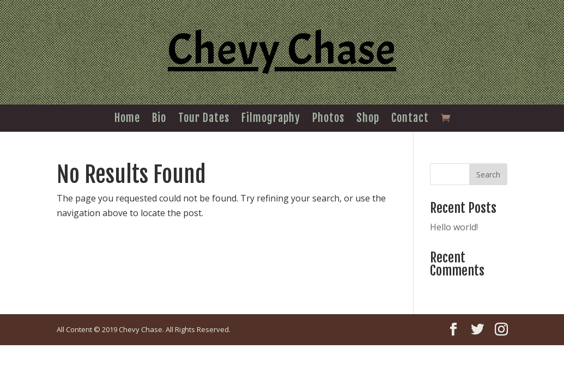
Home (127, 120)
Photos (328, 120)
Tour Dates (204, 120)
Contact (410, 120)
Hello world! (454, 227)
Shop (368, 120)
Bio (159, 120)
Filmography (271, 120)
